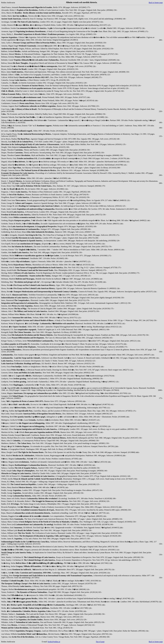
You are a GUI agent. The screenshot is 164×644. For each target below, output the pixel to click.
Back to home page (156, 3)
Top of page (100, 642)
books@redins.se (54, 642)
